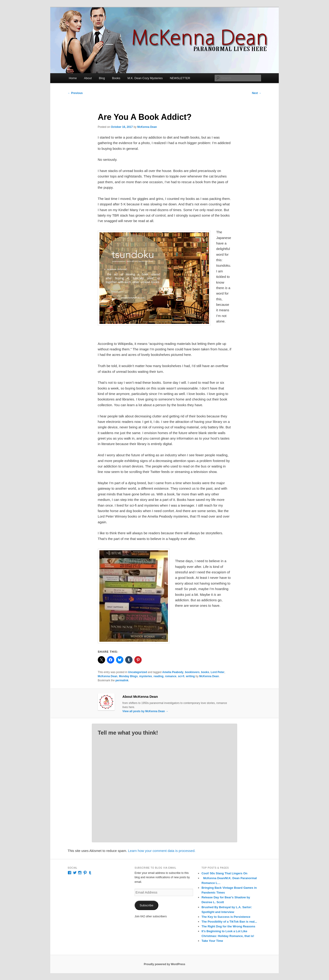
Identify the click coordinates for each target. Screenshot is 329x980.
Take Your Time (212, 941)
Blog (102, 78)
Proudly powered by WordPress (164, 964)
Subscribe (146, 905)
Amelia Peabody (173, 672)
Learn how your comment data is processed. (162, 851)
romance (171, 676)
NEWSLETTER (180, 78)
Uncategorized (138, 672)
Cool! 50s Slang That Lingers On (224, 873)
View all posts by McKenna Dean (145, 711)
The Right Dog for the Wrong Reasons (228, 926)
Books (116, 78)
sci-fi (181, 676)
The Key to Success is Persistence (226, 917)
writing (190, 676)
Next (257, 93)
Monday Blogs (128, 676)
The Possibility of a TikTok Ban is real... (229, 922)
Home (73, 78)
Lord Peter (218, 672)
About (88, 78)
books (205, 672)
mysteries (146, 676)
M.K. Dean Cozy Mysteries (145, 78)
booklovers (192, 672)
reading (158, 676)
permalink (122, 680)
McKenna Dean (147, 127)
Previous (75, 93)
